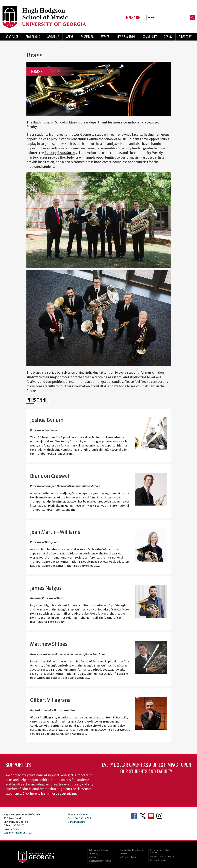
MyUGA (93, 857)
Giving (168, 37)
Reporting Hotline (158, 860)
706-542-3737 (85, 815)
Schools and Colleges (99, 850)
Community (150, 37)
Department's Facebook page (134, 816)
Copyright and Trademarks (132, 850)
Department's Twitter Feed (143, 816)
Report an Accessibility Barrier (160, 851)
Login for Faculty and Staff (18, 833)
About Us (53, 37)
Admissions (33, 37)
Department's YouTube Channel (151, 816)
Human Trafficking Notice (162, 856)
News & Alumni (126, 37)
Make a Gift (134, 17)
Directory (185, 37)
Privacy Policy (11, 829)
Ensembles (87, 37)
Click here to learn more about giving (49, 794)
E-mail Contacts (76, 822)
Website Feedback (128, 857)
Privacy (123, 854)
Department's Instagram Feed (159, 816)
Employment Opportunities (101, 861)
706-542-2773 (82, 818)
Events (105, 37)
